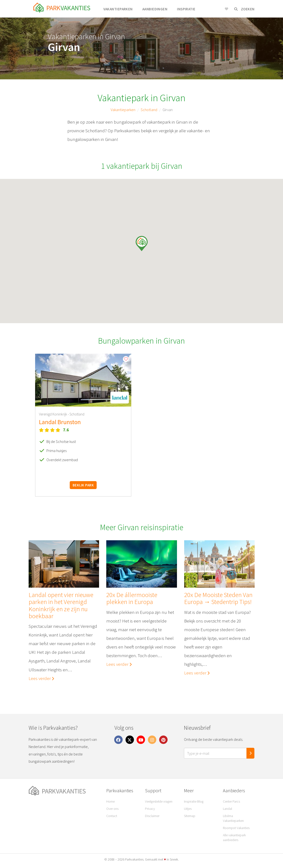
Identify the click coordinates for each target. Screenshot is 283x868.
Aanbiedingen (155, 9)
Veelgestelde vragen (159, 801)
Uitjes (188, 809)
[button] (142, 243)
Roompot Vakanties (236, 828)
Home (110, 801)
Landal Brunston (60, 422)
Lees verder (41, 678)
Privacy (150, 809)
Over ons (112, 809)
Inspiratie (186, 9)
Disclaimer (152, 816)
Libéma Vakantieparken (233, 818)
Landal (227, 809)
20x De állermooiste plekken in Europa (132, 598)
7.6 (66, 430)
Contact (112, 816)
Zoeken (244, 9)
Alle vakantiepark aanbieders (234, 837)
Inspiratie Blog (194, 801)
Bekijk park (83, 485)
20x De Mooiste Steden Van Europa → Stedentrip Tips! (218, 598)
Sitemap (190, 816)
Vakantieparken (118, 9)
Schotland (149, 110)
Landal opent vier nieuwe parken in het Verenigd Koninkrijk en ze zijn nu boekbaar (61, 605)
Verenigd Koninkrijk (53, 414)
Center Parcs (231, 801)
